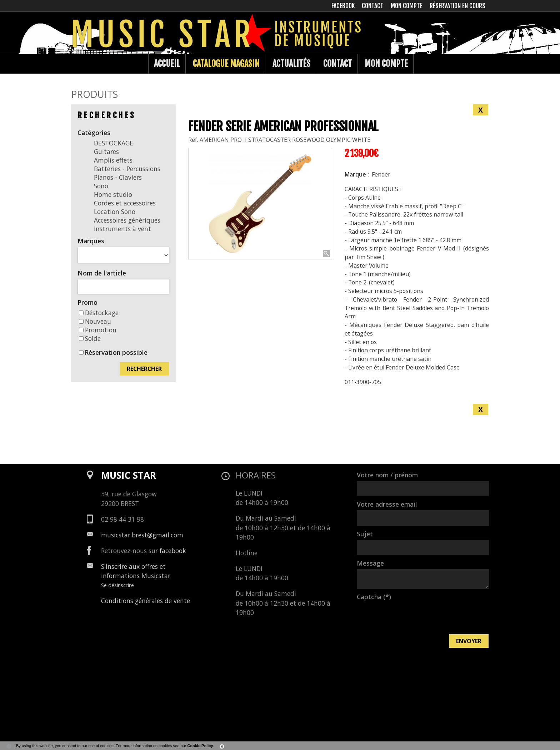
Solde (90, 338)
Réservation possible (116, 352)
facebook (173, 551)
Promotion (98, 330)
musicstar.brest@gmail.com (142, 535)
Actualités (291, 64)
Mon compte (386, 64)
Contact (337, 64)
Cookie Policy (200, 746)
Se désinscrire (117, 585)
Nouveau (95, 321)
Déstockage (99, 313)
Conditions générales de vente (146, 601)
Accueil (167, 64)
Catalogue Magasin (226, 64)
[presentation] (411, 617)
